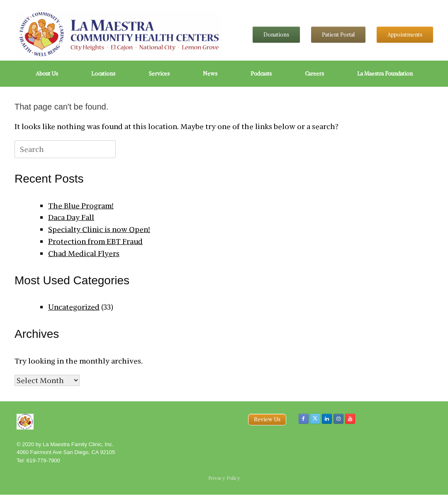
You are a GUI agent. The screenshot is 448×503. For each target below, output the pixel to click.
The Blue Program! (81, 206)
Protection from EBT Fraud (95, 241)
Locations (103, 74)
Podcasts (261, 74)
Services (159, 74)
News (210, 74)
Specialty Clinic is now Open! (99, 229)
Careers (314, 74)
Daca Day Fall (71, 217)
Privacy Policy (224, 478)
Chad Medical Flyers (84, 253)
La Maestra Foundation (385, 74)
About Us (47, 74)
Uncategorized (74, 307)
